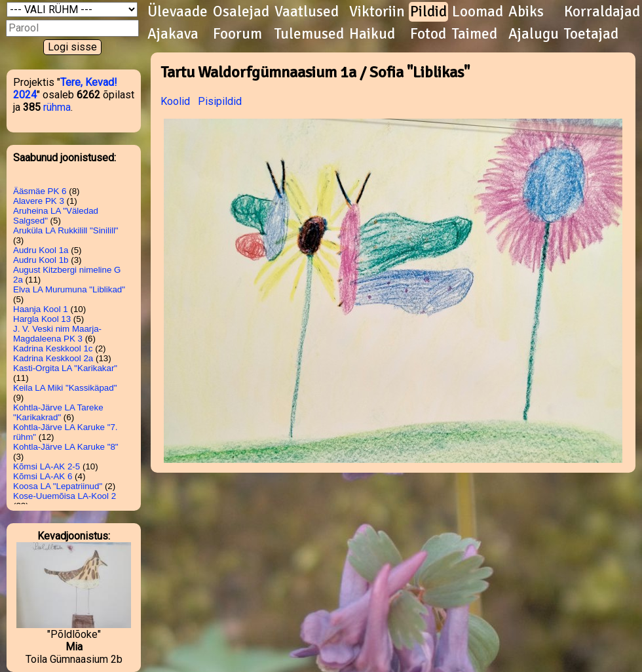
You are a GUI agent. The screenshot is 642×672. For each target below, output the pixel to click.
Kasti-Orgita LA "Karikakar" (65, 368)
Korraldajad (602, 12)
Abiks (526, 12)
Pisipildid (220, 101)
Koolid (175, 101)
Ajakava (173, 34)
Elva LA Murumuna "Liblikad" (69, 289)
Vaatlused (307, 12)
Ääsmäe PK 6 (40, 191)
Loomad (478, 12)
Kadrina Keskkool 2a (53, 358)
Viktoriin (377, 12)
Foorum (237, 34)
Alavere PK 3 (39, 201)
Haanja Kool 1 (41, 309)
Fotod (428, 34)
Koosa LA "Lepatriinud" (58, 486)
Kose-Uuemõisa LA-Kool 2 (65, 496)
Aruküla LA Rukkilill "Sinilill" (66, 230)
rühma (57, 107)
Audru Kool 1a (41, 250)
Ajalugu (534, 34)
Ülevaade (178, 12)
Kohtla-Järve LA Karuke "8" (66, 447)
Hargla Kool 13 (42, 319)
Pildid (428, 12)
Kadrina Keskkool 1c (53, 348)
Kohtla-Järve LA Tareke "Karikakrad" (58, 412)
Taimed (475, 34)
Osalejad (241, 12)
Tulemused (309, 34)
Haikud (372, 34)
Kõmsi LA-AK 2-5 (47, 466)
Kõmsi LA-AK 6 (43, 476)
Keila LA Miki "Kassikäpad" (65, 388)
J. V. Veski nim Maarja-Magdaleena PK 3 (57, 334)
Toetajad (591, 34)
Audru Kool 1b (41, 260)
